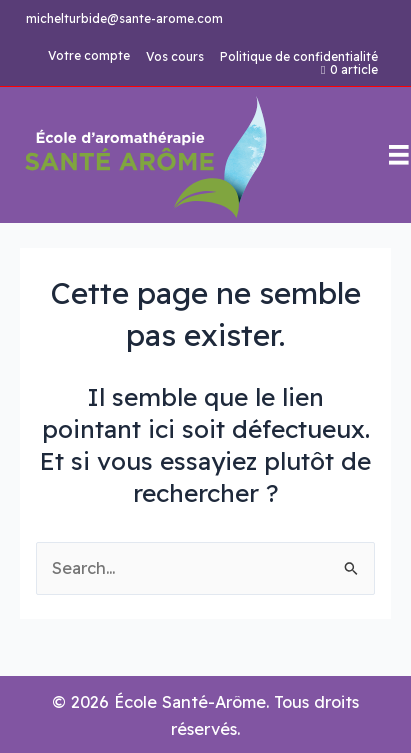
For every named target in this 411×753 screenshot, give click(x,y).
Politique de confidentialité (299, 57)
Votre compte (89, 56)
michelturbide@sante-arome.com (124, 18)
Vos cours (175, 57)
